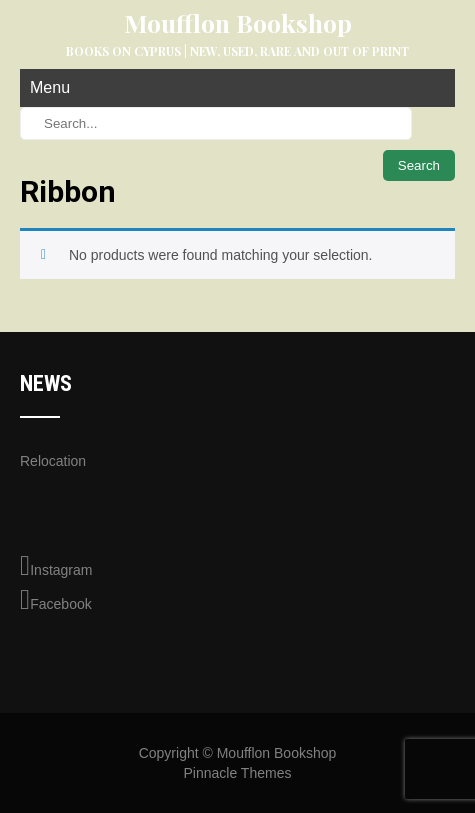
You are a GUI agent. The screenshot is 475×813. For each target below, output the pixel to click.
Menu (50, 87)
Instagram (56, 566)
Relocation (53, 461)
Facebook (56, 600)
